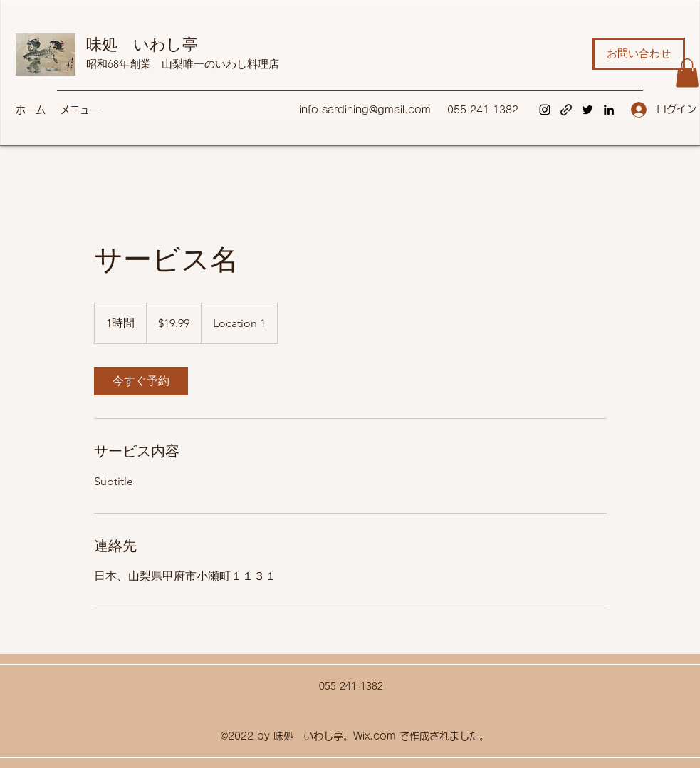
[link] (141, 381)
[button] (687, 73)
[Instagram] (545, 110)
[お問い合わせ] (639, 54)
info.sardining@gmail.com (365, 110)
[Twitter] (587, 110)
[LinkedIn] (609, 110)
